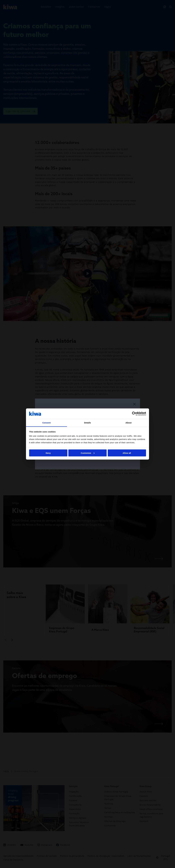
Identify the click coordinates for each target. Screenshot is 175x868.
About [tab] (129, 423)
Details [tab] (87, 423)
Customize (88, 453)
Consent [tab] (47, 423)
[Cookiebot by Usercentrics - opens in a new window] (134, 414)
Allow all (127, 453)
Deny (48, 453)
